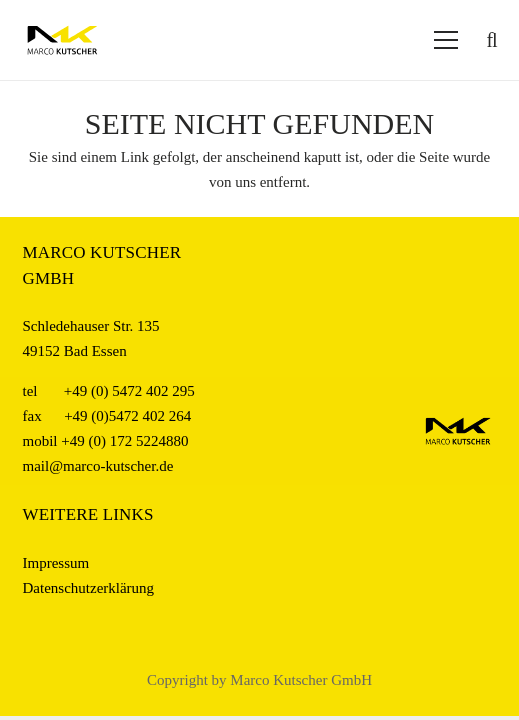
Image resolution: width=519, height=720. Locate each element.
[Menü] (446, 40)
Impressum (56, 563)
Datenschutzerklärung (89, 588)
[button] (492, 40)
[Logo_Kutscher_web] (62, 40)
